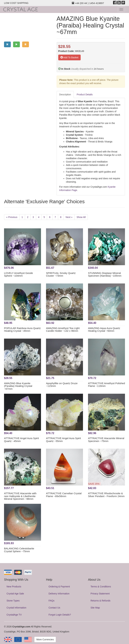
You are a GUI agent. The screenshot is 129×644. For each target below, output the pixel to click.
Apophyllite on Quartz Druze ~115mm (62, 385)
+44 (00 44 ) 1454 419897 (88, 3)
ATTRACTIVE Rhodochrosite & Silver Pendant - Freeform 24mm (106, 495)
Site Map (95, 608)
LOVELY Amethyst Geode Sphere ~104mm (18, 274)
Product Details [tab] (85, 94)
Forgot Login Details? (60, 615)
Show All (81, 217)
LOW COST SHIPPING (16, 3)
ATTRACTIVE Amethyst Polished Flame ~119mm (106, 385)
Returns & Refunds (100, 601)
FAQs (51, 601)
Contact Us (54, 608)
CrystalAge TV (14, 615)
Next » (69, 217)
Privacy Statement (100, 594)
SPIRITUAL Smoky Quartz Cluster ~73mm (61, 274)
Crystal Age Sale (15, 594)
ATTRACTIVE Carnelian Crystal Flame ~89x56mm (64, 495)
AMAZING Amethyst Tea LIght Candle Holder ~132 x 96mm (63, 330)
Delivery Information (59, 594)
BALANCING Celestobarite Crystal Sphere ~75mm (19, 550)
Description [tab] (65, 94)
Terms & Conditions (101, 587)
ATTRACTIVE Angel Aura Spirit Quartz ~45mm (21, 440)
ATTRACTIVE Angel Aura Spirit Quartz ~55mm (63, 440)
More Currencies (45, 639)
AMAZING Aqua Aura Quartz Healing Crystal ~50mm (104, 330)
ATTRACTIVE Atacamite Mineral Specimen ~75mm (106, 440)
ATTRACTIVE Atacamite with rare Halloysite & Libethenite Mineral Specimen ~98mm (20, 496)
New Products (14, 587)
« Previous (12, 217)
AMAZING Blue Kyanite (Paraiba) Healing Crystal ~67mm (18, 386)
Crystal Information (16, 608)
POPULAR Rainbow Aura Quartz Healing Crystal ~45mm (22, 330)
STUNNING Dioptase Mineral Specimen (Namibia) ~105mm (105, 274)
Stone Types (13, 601)
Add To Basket (69, 57)
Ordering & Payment (59, 587)
